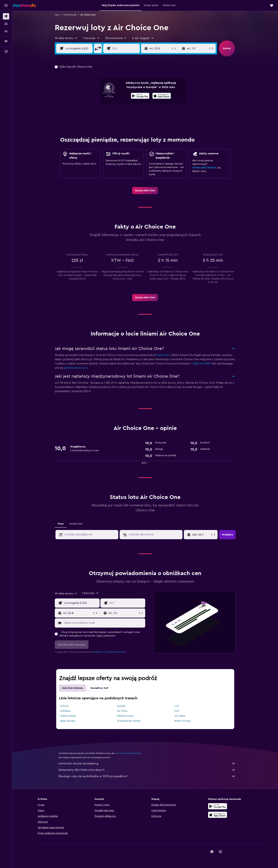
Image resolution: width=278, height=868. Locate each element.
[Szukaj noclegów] (6, 24)
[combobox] (66, 38)
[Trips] (6, 41)
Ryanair (121, 706)
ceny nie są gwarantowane (128, 753)
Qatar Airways (68, 721)
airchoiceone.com (76, 368)
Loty (57, 15)
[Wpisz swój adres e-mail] (103, 623)
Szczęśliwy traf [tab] (99, 688)
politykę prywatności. (116, 652)
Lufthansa (65, 711)
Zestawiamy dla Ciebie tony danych (147, 770)
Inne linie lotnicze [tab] (73, 688)
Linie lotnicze (70, 15)
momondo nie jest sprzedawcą (147, 763)
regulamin (99, 652)
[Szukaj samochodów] (6, 31)
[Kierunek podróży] (129, 48)
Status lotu (163, 355)
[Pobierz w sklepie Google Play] (140, 96)
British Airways (183, 721)
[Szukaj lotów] (6, 16)
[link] (145, 191)
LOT (177, 706)
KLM (177, 711)
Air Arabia (180, 716)
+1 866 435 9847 (201, 364)
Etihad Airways (125, 716)
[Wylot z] (82, 48)
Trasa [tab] (61, 524)
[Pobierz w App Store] (162, 96)
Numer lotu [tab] (76, 524)
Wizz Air (64, 706)
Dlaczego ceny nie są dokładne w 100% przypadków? (147, 776)
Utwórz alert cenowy (204, 168)
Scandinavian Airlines (129, 721)
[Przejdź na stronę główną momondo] (24, 5)
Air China (122, 711)
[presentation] (162, 96)
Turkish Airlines (68, 716)
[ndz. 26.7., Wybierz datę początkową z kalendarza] (201, 535)
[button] (6, 6)
